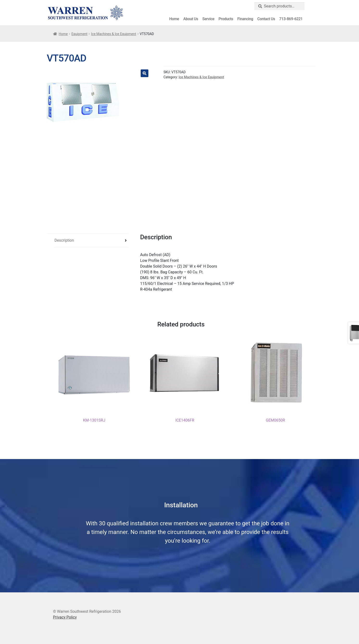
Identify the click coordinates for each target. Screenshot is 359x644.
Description (64, 240)
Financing (245, 19)
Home (174, 19)
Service (208, 19)
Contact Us (266, 19)
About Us (191, 19)
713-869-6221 (291, 19)
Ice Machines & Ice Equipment (114, 34)
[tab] (92, 241)
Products (226, 19)
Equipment (79, 34)
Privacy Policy (65, 617)
